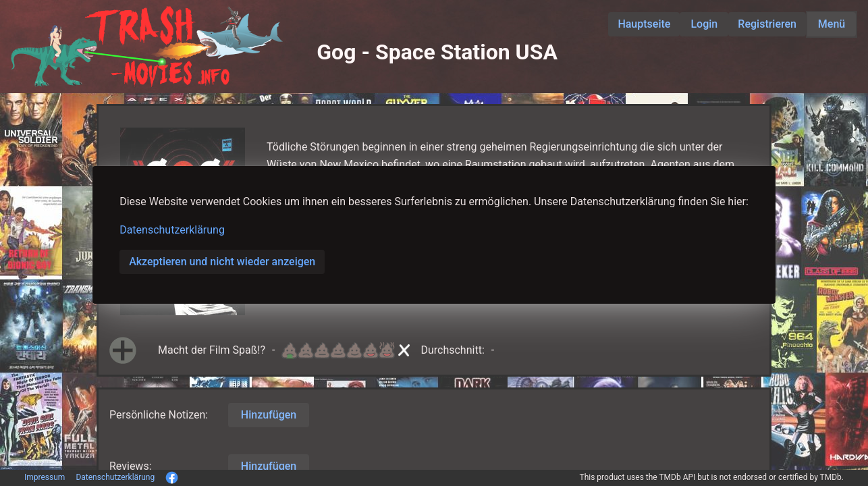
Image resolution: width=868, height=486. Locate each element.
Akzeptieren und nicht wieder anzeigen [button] (222, 262)
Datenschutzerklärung (172, 230)
